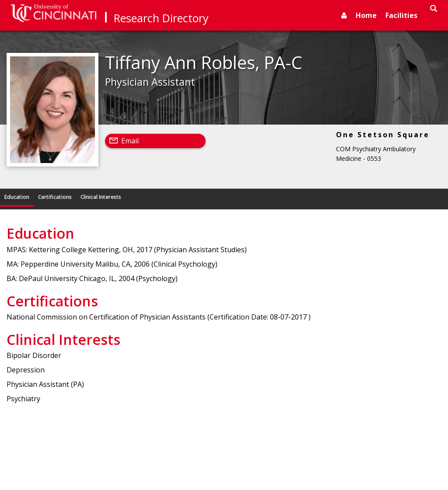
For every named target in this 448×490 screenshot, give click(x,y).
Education (17, 197)
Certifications (55, 197)
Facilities (401, 15)
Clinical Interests (101, 197)
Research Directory (161, 18)
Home (366, 15)
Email (130, 141)
